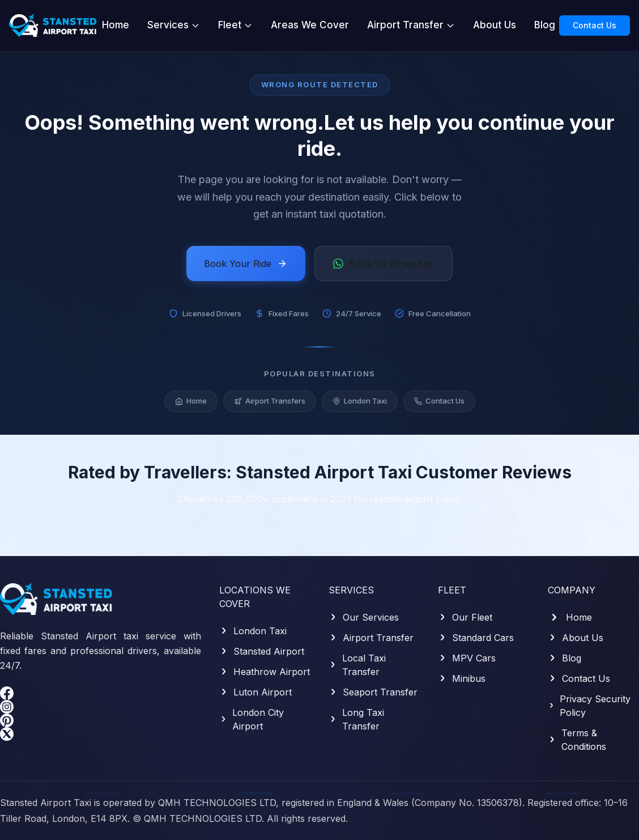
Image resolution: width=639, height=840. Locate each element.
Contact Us (595, 25)
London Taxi (360, 402)
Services (174, 25)
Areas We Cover (310, 25)
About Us (495, 25)
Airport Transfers (270, 402)
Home (116, 25)
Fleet (235, 25)
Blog (545, 25)
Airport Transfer (411, 25)
